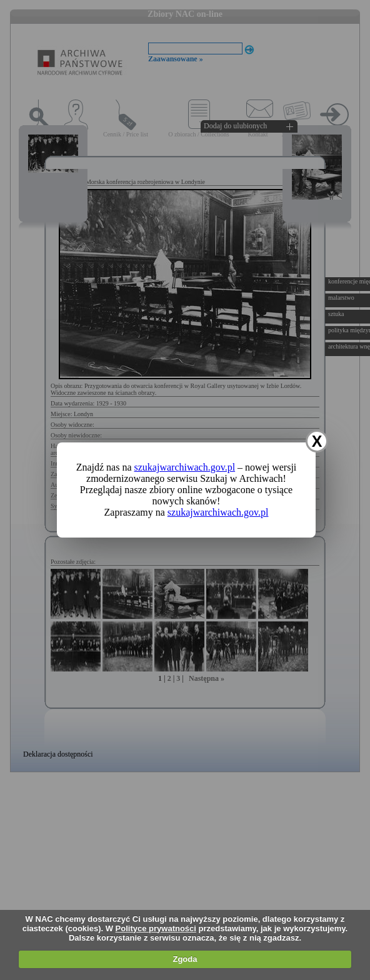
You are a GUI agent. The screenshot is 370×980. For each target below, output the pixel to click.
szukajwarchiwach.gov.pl (185, 467)
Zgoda (185, 959)
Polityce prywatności (156, 928)
